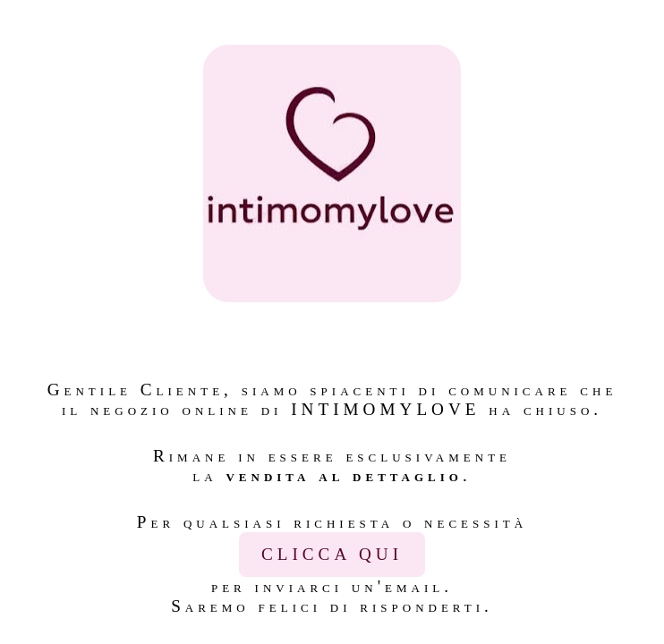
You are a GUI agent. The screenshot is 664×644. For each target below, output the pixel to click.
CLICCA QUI (332, 554)
